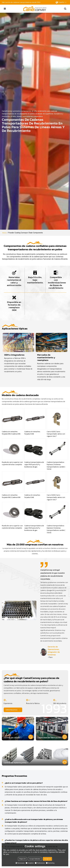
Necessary (20, 863)
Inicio (4, 233)
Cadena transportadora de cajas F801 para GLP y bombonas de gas (34, 465)
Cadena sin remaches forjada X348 (32, 433)
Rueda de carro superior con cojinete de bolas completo (12, 463)
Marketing (50, 863)
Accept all (47, 859)
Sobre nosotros (11, 710)
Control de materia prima (15, 763)
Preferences (40, 863)
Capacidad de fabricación (49, 737)
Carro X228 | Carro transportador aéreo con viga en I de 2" (56, 434)
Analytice (30, 863)
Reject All (22, 859)
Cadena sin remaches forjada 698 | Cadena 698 (11, 433)
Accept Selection (35, 859)
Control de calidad (12, 737)
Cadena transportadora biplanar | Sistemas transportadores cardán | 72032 (56, 466)
